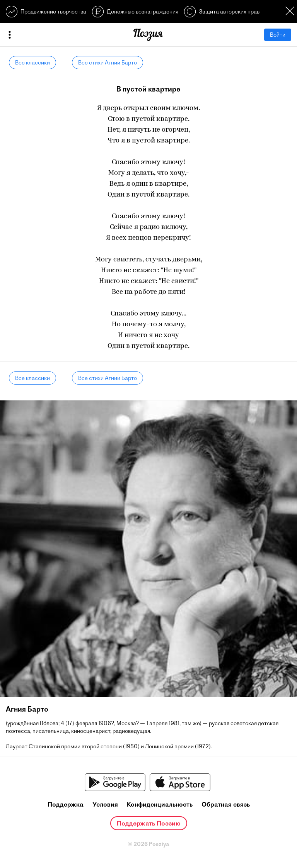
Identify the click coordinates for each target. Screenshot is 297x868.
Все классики (32, 63)
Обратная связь (226, 804)
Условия (105, 804)
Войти (278, 35)
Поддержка (66, 804)
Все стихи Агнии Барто (108, 63)
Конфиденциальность (160, 804)
